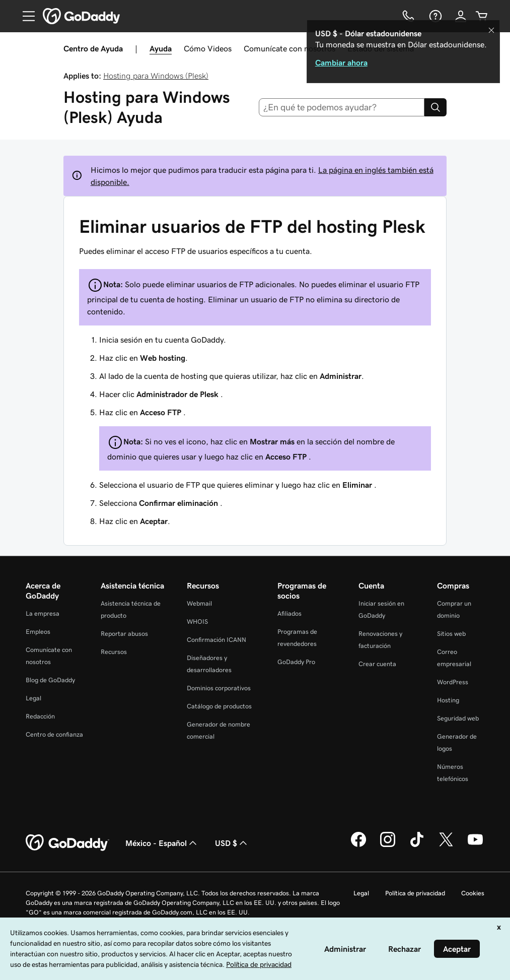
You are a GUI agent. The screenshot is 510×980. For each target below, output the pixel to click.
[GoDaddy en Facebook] (358, 845)
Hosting (448, 700)
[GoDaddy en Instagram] (388, 845)
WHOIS (197, 622)
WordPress (453, 682)
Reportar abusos (124, 634)
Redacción (40, 716)
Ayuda (161, 48)
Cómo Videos (208, 48)
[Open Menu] (25, 16)
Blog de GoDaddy (50, 680)
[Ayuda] (434, 16)
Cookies (473, 893)
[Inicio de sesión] (461, 16)
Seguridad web (458, 718)
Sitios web (451, 634)
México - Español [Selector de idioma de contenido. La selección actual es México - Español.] (162, 843)
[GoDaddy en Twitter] (446, 845)
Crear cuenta (377, 664)
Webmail (199, 603)
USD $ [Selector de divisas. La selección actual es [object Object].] (232, 843)
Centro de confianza (54, 734)
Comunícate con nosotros (289, 48)
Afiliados (289, 613)
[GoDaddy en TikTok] (417, 845)
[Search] (435, 107)
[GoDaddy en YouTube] (475, 845)
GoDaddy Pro (296, 662)
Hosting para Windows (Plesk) (156, 76)
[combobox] (342, 107)
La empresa (43, 613)
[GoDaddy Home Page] (67, 843)
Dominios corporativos (219, 688)
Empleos (38, 632)
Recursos (114, 652)
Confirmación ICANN (216, 640)
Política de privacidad (415, 893)
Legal (33, 698)
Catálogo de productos (219, 706)
